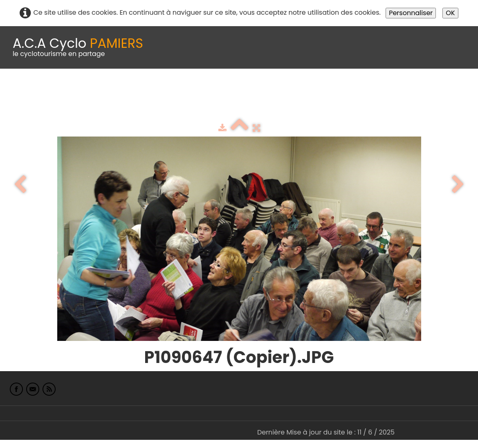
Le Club (54, 89)
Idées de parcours (204, 89)
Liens (398, 89)
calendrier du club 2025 (121, 89)
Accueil (18, 89)
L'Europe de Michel (420, 105)
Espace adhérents (279, 89)
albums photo (351, 89)
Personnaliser (411, 13)
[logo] (78, 47)
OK (450, 13)
